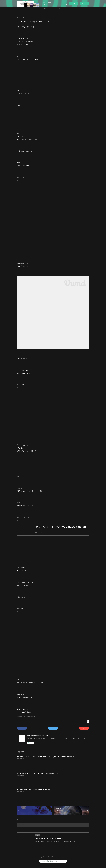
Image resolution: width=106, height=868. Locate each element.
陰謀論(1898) (19, 720)
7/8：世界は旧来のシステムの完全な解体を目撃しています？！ (35, 793)
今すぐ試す (73, 3)
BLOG (53, 9)
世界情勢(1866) (32, 720)
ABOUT (60, 9)
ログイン (84, 3)
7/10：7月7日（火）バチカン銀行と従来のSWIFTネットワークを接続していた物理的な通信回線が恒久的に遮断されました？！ (53, 760)
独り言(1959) (25, 720)
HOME (46, 9)
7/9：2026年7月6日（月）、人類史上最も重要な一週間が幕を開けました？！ (39, 777)
